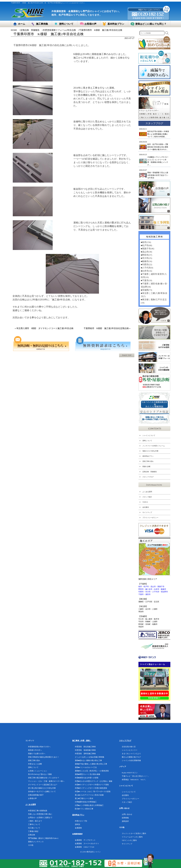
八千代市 (156, 592)
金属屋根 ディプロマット (85, 840)
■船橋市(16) (146, 261)
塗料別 (77, 824)
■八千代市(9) (147, 268)
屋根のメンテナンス (36, 842)
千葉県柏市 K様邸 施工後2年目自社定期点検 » (107, 328)
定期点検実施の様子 (36, 795)
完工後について (34, 828)
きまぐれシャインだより (131, 754)
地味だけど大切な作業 (150, 451)
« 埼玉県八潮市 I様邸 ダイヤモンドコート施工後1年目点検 (45, 328)
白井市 (157, 589)
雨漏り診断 (146, 467)
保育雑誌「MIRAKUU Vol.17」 (134, 780)
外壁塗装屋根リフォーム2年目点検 (59, 30)
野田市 (141, 589)
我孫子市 (161, 587)
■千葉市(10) (146, 280)
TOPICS (145, 502)
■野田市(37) (146, 255)
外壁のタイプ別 (81, 821)
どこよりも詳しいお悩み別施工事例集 (90, 757)
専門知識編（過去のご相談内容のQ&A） (44, 838)
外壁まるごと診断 (35, 764)
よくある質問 (147, 492)
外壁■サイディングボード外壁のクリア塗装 (92, 785)
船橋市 (164, 589)
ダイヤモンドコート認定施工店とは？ (43, 785)
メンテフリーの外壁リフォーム (153, 446)
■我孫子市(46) (147, 249)
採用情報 (125, 818)
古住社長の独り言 (129, 747)
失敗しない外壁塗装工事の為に (40, 814)
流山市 (153, 587)
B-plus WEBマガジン (130, 773)
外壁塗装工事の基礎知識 (38, 811)
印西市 (141, 592)
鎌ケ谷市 (149, 589)
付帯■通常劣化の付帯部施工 (86, 802)
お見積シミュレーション (38, 771)
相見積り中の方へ (35, 750)
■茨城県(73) (146, 290)
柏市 (140, 587)
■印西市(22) (146, 264)
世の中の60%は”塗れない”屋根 (40, 774)
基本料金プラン (148, 456)
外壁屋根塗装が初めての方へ (39, 747)
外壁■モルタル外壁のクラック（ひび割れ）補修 (94, 781)
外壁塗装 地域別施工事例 (85, 750)
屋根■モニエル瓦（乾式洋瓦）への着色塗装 (92, 771)
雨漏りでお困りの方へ (37, 754)
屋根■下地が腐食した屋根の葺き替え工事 (91, 764)
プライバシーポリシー (150, 518)
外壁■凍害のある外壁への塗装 (87, 778)
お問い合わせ (127, 814)
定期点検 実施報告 (30, 30)
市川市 (148, 592)
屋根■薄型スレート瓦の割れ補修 (88, 774)
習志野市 (164, 592)
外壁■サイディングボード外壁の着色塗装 (91, 788)
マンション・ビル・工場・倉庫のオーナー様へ (46, 781)
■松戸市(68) (146, 245)
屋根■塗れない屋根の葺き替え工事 (88, 760)
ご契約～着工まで (35, 821)
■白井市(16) (146, 271)
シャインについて (149, 435)
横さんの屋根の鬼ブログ (131, 757)
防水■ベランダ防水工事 (84, 809)
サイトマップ (147, 512)
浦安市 (148, 594)
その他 (31, 845)
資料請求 (125, 821)
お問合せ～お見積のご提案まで (40, 818)
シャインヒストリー (130, 750)
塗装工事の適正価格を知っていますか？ (44, 778)
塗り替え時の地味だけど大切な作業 (42, 788)
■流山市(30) (146, 252)
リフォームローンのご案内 (132, 837)
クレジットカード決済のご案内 (134, 833)
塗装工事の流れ (148, 461)
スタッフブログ (148, 477)
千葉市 (141, 594)
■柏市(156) (146, 242)
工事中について (34, 824)
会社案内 (145, 507)
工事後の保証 (33, 831)
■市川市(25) (146, 258)
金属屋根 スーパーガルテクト (87, 844)
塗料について (147, 441)
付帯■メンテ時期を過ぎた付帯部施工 (89, 805)
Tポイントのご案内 (129, 840)
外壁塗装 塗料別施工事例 (85, 754)
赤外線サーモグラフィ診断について (42, 792)
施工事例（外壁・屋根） (82, 741)
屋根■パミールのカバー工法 (86, 767)
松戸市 (146, 587)
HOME (14, 30)
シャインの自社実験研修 (131, 760)
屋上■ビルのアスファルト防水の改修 (89, 795)
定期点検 (32, 835)
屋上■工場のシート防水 (84, 798)
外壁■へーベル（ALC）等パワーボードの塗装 (93, 792)
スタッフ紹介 (147, 497)
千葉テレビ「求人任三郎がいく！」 (136, 776)
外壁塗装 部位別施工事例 (85, 747)
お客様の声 (32, 798)
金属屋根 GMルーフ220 (84, 847)
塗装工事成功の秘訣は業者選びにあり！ (44, 757)
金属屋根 (78, 828)
